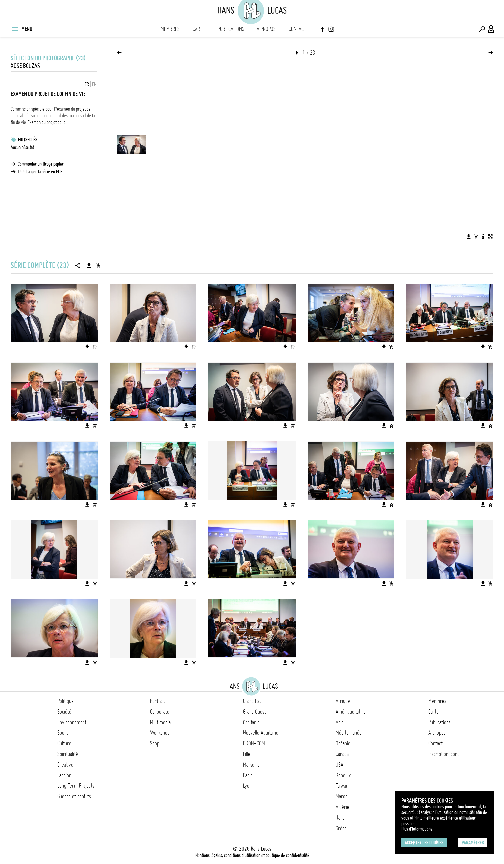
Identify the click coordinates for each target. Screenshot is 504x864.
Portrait (158, 701)
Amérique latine (351, 712)
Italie (340, 818)
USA (339, 765)
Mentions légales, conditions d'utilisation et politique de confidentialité (252, 855)
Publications (231, 29)
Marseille (251, 765)
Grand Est (252, 701)
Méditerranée (349, 733)
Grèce (341, 828)
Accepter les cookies (424, 843)
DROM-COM (254, 743)
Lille (247, 754)
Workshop (160, 733)
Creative (65, 765)
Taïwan (342, 786)
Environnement (72, 722)
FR (87, 84)
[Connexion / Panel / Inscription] (491, 29)
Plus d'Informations (417, 829)
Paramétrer (473, 843)
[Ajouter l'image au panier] (476, 236)
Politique (65, 701)
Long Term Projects (76, 786)
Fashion (64, 775)
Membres (170, 29)
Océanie (343, 743)
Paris (248, 775)
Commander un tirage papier (41, 164)
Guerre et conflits (74, 796)
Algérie (342, 807)
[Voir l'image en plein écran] (490, 236)
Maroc (341, 796)
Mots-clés (28, 140)
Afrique (343, 701)
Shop (155, 743)
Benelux (343, 775)
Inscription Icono (444, 754)
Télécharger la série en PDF (40, 172)
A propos (266, 29)
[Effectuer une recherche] (482, 29)
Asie (340, 722)
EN (94, 84)
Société (64, 712)
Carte (199, 29)
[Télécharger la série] (89, 265)
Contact (297, 29)
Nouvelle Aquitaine (261, 733)
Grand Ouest (254, 712)
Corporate (160, 712)
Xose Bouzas (25, 66)
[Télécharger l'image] (469, 236)
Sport (63, 733)
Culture (64, 743)
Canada (342, 754)
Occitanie (251, 722)
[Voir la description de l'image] (483, 236)
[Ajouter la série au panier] (98, 265)
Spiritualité (68, 754)
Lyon (247, 786)
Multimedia (160, 722)
